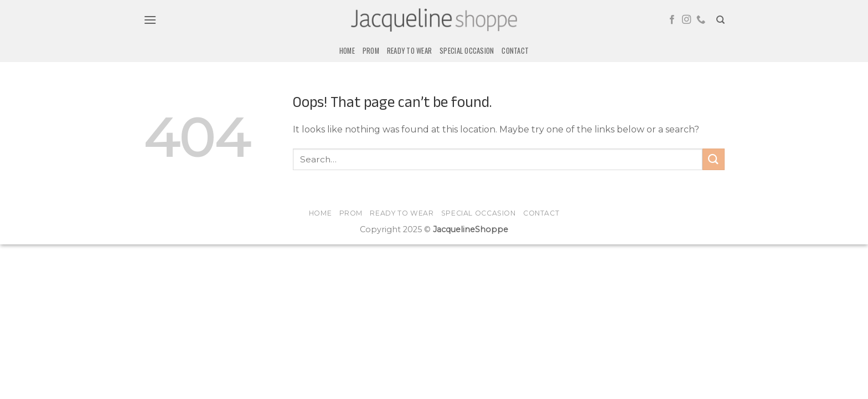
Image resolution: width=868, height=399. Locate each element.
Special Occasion (467, 51)
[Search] (720, 20)
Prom (371, 51)
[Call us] (701, 20)
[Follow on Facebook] (672, 20)
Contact (515, 51)
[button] (150, 20)
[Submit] (714, 159)
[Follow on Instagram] (686, 20)
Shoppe (492, 229)
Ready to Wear (409, 51)
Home (347, 51)
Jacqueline (454, 229)
